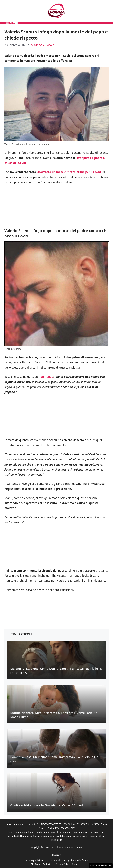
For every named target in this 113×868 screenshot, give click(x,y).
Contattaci (78, 847)
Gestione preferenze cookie (101, 865)
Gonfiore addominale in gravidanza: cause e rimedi (47, 805)
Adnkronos (46, 377)
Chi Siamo (36, 864)
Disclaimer (77, 864)
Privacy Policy (63, 864)
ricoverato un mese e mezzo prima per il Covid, (69, 172)
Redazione (48, 864)
